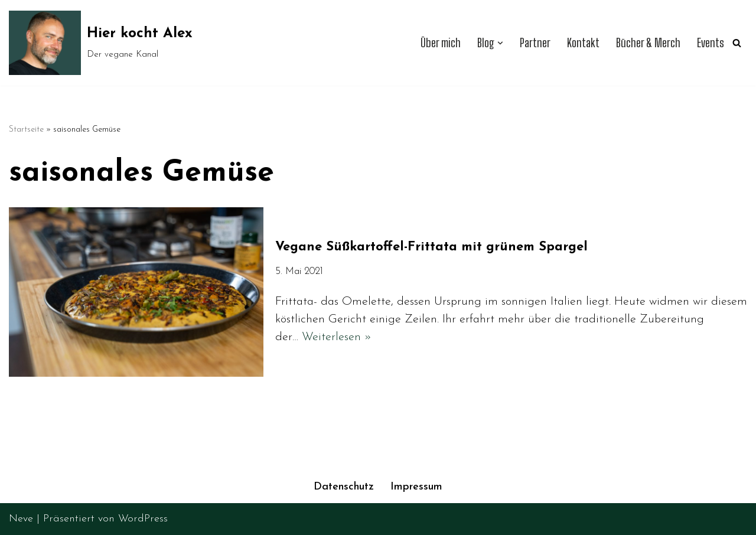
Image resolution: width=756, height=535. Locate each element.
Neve (21, 519)
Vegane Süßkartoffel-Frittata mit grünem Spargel (431, 247)
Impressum (416, 487)
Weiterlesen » (337, 337)
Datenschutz (344, 487)
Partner (535, 43)
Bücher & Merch (648, 43)
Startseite (26, 130)
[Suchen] (737, 43)
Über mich (441, 43)
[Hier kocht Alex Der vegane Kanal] (101, 43)
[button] (500, 43)
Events (711, 43)
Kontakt (583, 43)
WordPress (143, 519)
